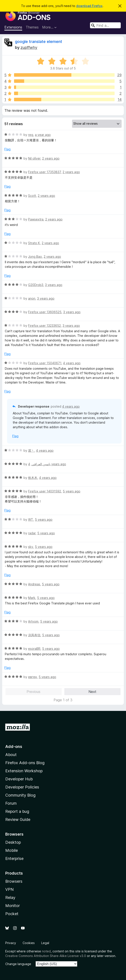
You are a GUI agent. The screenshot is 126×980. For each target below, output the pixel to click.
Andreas (34, 584)
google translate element (39, 42)
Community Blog (20, 795)
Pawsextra (36, 219)
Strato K (34, 243)
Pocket (12, 914)
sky (31, 547)
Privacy (11, 943)
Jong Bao (35, 257)
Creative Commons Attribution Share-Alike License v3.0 (46, 956)
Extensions (13, 27)
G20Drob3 (36, 285)
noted (46, 951)
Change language (18, 964)
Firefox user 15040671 (45, 363)
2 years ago (51, 158)
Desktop (13, 842)
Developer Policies (22, 787)
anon (32, 298)
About (11, 755)
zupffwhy (29, 47)
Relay (10, 897)
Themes (32, 27)
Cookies (29, 943)
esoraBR (34, 649)
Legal (45, 943)
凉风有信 (34, 635)
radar (32, 533)
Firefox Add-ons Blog (25, 763)
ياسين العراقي (41, 464)
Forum (11, 803)
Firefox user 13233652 (44, 326)
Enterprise (14, 858)
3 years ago (54, 285)
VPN (9, 889)
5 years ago (72, 491)
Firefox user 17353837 (44, 172)
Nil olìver (34, 158)
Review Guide (18, 819)
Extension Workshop (24, 771)
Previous (33, 692)
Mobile (12, 850)
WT (31, 519)
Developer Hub (19, 779)
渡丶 (31, 450)
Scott (32, 196)
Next (92, 692)
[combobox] (105, 25)
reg (31, 135)
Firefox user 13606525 (45, 312)
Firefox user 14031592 (45, 491)
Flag (7, 149)
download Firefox (89, 6)
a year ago (43, 135)
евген (32, 677)
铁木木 (33, 478)
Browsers (14, 881)
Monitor (13, 906)
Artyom (33, 621)
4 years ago (72, 363)
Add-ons (14, 747)
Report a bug (17, 811)
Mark (32, 598)
